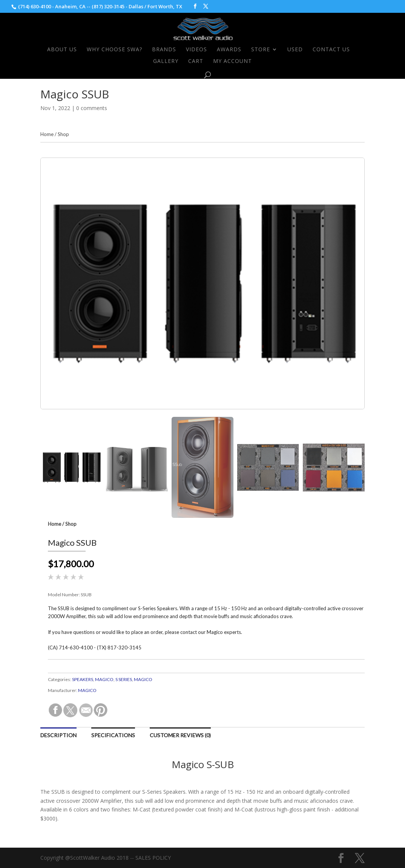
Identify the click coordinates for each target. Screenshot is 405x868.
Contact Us (331, 50)
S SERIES (124, 679)
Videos (196, 50)
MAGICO (104, 679)
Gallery (166, 61)
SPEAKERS (83, 679)
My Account (232, 61)
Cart (196, 61)
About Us (62, 50)
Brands (164, 50)
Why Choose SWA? (114, 50)
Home (47, 134)
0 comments (92, 108)
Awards (229, 50)
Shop (63, 134)
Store (261, 50)
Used (295, 50)
